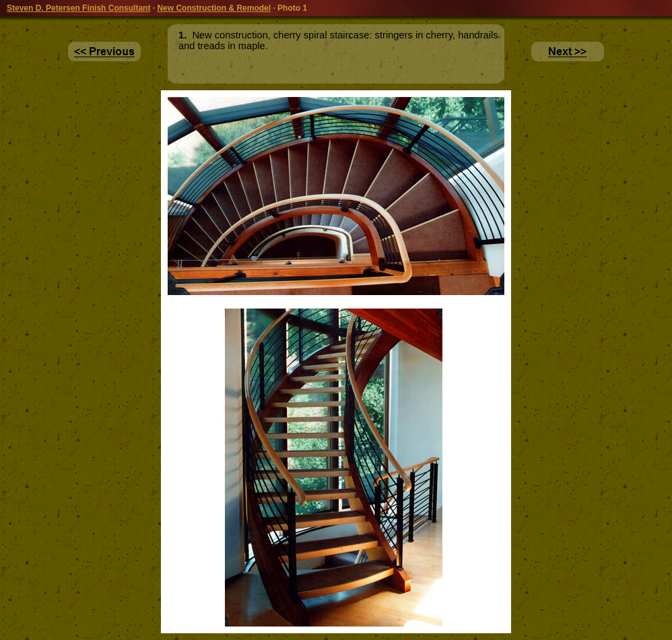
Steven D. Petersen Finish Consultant (78, 8)
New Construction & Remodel (214, 8)
